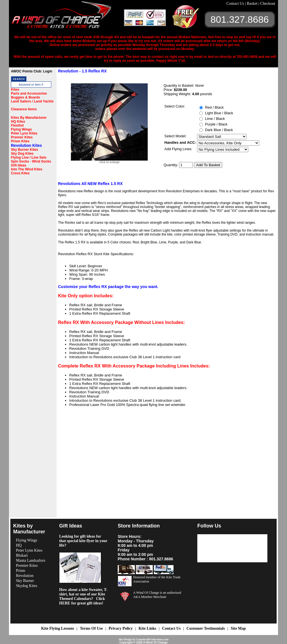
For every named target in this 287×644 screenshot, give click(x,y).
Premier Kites (22, 137)
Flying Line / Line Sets (29, 157)
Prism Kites (20, 141)
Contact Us (236, 4)
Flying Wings (21, 129)
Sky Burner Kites (25, 150)
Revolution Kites (26, 145)
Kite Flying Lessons (58, 628)
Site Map (238, 628)
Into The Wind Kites (27, 169)
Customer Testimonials (206, 628)
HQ (19, 545)
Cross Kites (20, 173)
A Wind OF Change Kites (68, 17)
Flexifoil (17, 125)
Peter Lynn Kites (24, 133)
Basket (253, 4)
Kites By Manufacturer (29, 118)
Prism (21, 571)
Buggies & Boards (26, 97)
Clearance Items (24, 109)
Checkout (268, 4)
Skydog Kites (27, 586)
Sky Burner (25, 581)
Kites (15, 90)
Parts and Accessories (29, 93)
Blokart (22, 555)
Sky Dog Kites (22, 154)
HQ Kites (18, 122)
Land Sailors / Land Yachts (32, 101)
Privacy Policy (121, 628)
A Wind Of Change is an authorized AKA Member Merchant (157, 595)
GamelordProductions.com (152, 639)
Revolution (25, 576)
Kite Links (147, 628)
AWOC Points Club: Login (32, 71)
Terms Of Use (91, 628)
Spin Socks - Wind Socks (31, 161)
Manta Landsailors (31, 560)
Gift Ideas (19, 165)
